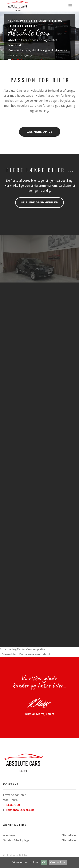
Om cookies (58, 862)
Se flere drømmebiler (39, 203)
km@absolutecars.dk (20, 810)
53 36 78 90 (13, 805)
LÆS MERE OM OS (40, 132)
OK (44, 862)
